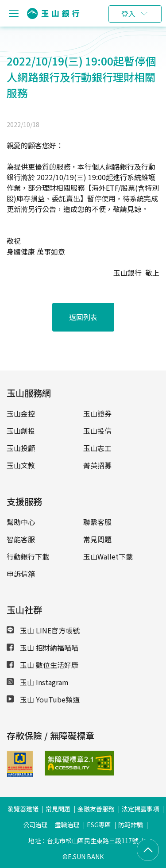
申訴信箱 (21, 574)
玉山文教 (21, 465)
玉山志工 (97, 448)
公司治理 (35, 825)
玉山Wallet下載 (108, 556)
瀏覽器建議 (23, 809)
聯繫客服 (97, 522)
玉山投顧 (21, 448)
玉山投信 (97, 431)
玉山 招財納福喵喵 (42, 648)
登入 (128, 14)
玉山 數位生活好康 (42, 665)
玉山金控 (21, 413)
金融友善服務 (96, 809)
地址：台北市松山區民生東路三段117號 (83, 841)
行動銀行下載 (28, 556)
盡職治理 (67, 825)
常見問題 (97, 539)
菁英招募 (97, 465)
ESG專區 (99, 825)
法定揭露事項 (140, 809)
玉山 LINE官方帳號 (43, 630)
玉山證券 (97, 413)
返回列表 (83, 317)
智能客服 (21, 539)
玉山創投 (21, 431)
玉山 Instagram (38, 682)
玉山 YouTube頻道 (43, 699)
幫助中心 (21, 522)
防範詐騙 (131, 825)
